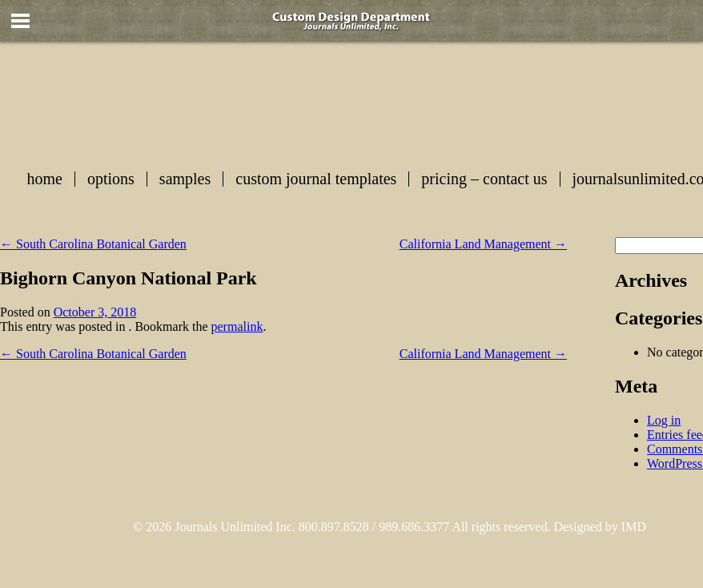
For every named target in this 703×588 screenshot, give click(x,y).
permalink (237, 326)
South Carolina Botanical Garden (93, 244)
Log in (664, 420)
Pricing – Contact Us (484, 179)
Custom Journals (396, 101)
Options (111, 179)
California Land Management (483, 244)
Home (45, 179)
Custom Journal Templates (316, 179)
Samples (185, 179)
